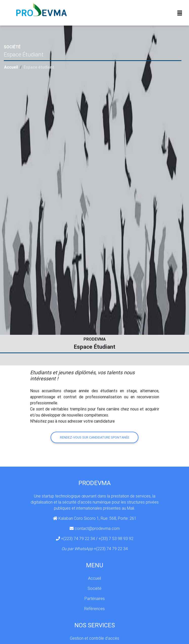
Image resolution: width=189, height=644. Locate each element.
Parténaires (95, 598)
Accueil (11, 67)
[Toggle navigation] (180, 14)
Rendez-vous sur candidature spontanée (95, 437)
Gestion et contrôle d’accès (94, 638)
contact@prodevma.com (97, 528)
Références (94, 609)
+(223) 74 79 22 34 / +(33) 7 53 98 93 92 (97, 538)
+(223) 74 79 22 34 (111, 549)
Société (94, 588)
